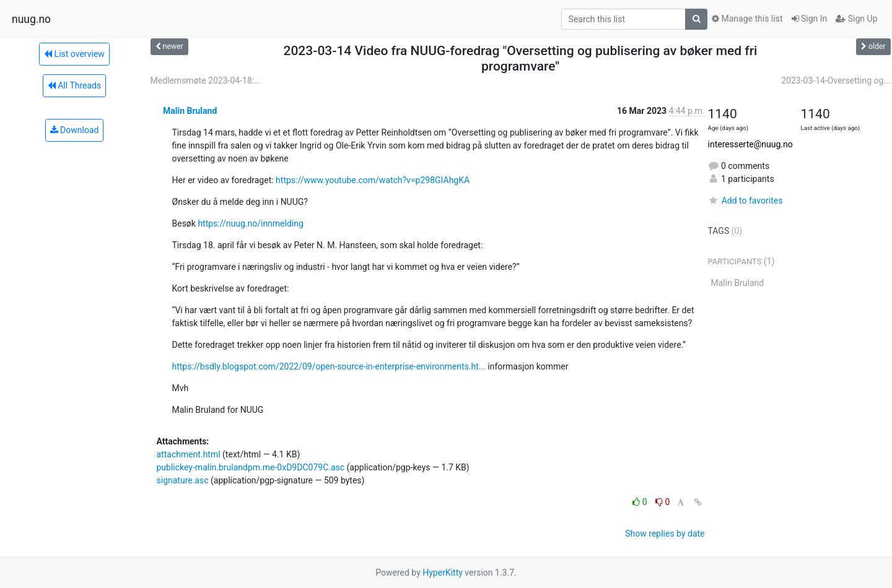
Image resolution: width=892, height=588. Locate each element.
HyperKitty (443, 573)
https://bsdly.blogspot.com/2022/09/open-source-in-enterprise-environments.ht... (329, 366)
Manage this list (747, 19)
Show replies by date (665, 534)
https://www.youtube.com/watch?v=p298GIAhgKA (373, 180)
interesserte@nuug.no (750, 144)
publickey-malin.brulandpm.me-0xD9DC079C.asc (251, 467)
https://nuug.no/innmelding (250, 223)
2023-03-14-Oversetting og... (836, 80)
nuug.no (31, 19)
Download (75, 130)
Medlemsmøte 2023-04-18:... (206, 80)
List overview (74, 54)
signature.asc (183, 480)
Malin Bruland (190, 111)
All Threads (74, 85)
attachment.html (189, 454)
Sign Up (856, 19)
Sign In (810, 19)
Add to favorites (746, 201)
